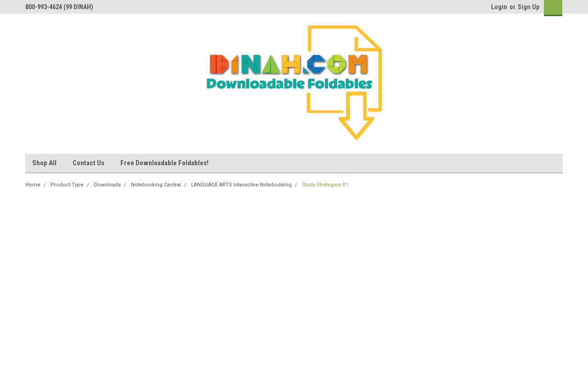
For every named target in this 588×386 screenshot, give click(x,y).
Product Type (67, 185)
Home (33, 185)
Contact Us (88, 163)
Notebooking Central (156, 185)
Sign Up (529, 7)
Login (499, 7)
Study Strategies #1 (325, 185)
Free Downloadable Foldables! (164, 163)
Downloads (107, 185)
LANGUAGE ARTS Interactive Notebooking (241, 185)
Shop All (44, 163)
